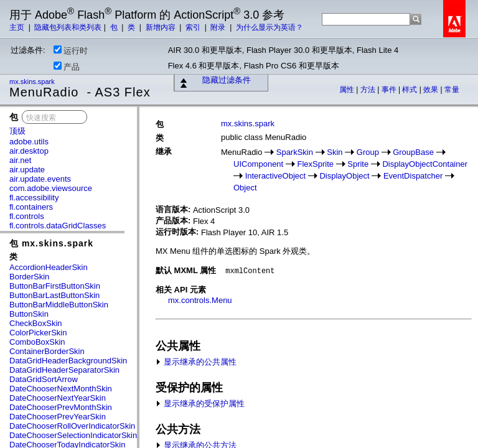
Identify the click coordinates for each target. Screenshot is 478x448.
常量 (452, 90)
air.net (20, 160)
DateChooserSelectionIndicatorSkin (73, 435)
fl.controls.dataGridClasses (58, 226)
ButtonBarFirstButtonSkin (55, 286)
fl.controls (27, 216)
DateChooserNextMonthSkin (61, 389)
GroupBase (413, 152)
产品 (67, 67)
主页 (18, 27)
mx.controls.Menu (200, 300)
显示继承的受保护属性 (200, 404)
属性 (348, 90)
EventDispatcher (413, 176)
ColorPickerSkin (38, 333)
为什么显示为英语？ (269, 27)
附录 (219, 27)
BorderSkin (29, 277)
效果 (432, 90)
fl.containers (31, 207)
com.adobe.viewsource (51, 188)
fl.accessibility (34, 198)
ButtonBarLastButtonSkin (54, 295)
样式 (410, 90)
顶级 (17, 131)
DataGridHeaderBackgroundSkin (68, 361)
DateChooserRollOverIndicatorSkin (72, 426)
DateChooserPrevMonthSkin (61, 407)
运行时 (71, 50)
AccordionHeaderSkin (49, 267)
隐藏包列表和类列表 (68, 27)
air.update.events (40, 179)
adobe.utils (29, 142)
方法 (369, 90)
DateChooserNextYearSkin (58, 398)
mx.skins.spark (33, 82)
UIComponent (258, 164)
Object (245, 188)
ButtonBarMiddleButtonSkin (59, 305)
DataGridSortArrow (44, 379)
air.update (27, 170)
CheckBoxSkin (36, 323)
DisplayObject (344, 176)
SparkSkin (295, 152)
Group (368, 152)
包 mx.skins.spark (51, 243)
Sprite (358, 164)
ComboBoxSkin (37, 342)
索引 (194, 27)
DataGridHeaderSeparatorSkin (64, 370)
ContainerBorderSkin (47, 351)
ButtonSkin (29, 314)
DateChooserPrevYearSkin (58, 417)
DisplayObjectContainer (425, 164)
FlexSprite (315, 164)
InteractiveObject (276, 176)
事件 (390, 90)
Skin (335, 152)
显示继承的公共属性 (196, 362)
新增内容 (162, 27)
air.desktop (29, 151)
